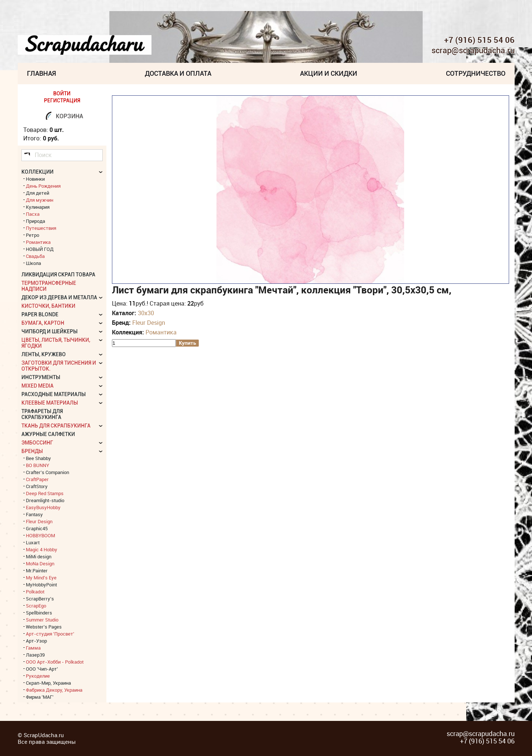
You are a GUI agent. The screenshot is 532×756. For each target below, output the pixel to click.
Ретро (33, 235)
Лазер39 (35, 655)
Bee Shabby (38, 458)
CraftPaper (37, 479)
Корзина (69, 116)
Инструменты (41, 377)
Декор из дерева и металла (59, 297)
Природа (35, 221)
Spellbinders (39, 613)
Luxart (33, 542)
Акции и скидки (329, 73)
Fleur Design (149, 323)
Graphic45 (37, 528)
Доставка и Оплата (178, 73)
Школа (33, 263)
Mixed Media (37, 386)
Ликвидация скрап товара (58, 275)
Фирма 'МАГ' (40, 697)
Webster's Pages (44, 627)
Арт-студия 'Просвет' (50, 634)
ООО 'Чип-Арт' (42, 669)
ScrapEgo (36, 606)
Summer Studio (42, 620)
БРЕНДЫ (32, 451)
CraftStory (37, 486)
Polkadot (35, 592)
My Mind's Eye (41, 578)
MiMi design (39, 556)
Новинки (35, 179)
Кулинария (38, 207)
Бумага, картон (43, 323)
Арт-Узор (36, 641)
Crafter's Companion (47, 472)
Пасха (33, 214)
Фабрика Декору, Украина (54, 690)
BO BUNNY (37, 465)
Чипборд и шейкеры (50, 331)
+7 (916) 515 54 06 (479, 40)
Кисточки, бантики (48, 306)
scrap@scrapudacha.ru (473, 51)
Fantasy (34, 514)
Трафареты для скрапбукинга (42, 414)
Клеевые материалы (50, 403)
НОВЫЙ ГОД (40, 249)
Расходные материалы (54, 394)
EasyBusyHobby (43, 507)
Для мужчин (40, 200)
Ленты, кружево (44, 354)
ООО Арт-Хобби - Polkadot (55, 662)
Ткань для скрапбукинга (56, 426)
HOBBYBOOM (40, 535)
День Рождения (43, 186)
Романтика (161, 332)
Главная (42, 73)
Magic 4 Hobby (42, 549)
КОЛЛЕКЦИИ (37, 172)
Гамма (33, 648)
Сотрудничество (476, 73)
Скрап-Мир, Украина (48, 683)
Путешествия (41, 228)
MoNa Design (40, 563)
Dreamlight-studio (45, 500)
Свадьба (35, 256)
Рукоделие (38, 676)
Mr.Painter (37, 571)
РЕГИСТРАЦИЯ (62, 101)
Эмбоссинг (37, 443)
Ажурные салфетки (48, 434)
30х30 (146, 313)
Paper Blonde (40, 314)
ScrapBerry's (40, 599)
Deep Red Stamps (45, 493)
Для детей (37, 193)
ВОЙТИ (62, 93)
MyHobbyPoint (41, 585)
